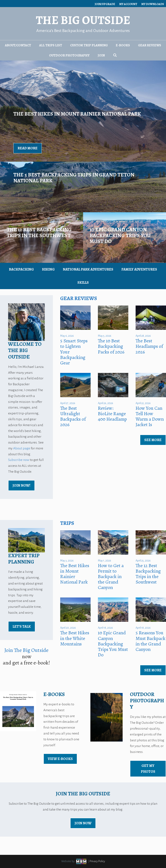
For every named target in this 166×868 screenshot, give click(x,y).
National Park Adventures (88, 269)
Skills (83, 282)
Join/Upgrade (105, 4)
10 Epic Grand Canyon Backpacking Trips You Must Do (113, 644)
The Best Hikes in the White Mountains (75, 638)
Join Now (83, 823)
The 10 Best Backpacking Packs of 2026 (111, 346)
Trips (67, 523)
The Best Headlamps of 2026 (149, 346)
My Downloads (153, 4)
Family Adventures (139, 269)
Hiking (48, 269)
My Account (128, 4)
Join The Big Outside (26, 650)
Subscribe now (19, 460)
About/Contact (18, 45)
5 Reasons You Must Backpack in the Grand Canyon (150, 641)
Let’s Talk (22, 626)
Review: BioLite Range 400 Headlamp (112, 414)
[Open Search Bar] (115, 55)
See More (153, 440)
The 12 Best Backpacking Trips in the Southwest (148, 574)
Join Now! (21, 485)
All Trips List (51, 45)
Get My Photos (148, 769)
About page (22, 448)
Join (101, 55)
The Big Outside (83, 20)
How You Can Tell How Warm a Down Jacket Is (150, 416)
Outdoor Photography (69, 55)
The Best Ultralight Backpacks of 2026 (73, 416)
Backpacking (21, 269)
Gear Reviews (150, 45)
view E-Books (60, 759)
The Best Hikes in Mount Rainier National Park (75, 574)
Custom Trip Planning (89, 45)
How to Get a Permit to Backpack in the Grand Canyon (111, 576)
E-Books (123, 45)
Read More (28, 148)
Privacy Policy (97, 861)
